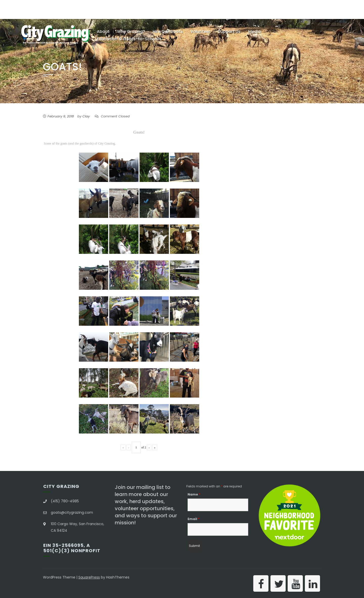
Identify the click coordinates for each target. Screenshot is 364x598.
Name (194, 494)
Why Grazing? (131, 32)
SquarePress (89, 577)
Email (194, 519)
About (103, 32)
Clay (86, 116)
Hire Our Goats (168, 32)
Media (255, 32)
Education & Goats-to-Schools (129, 39)
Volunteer (200, 32)
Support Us (229, 32)
